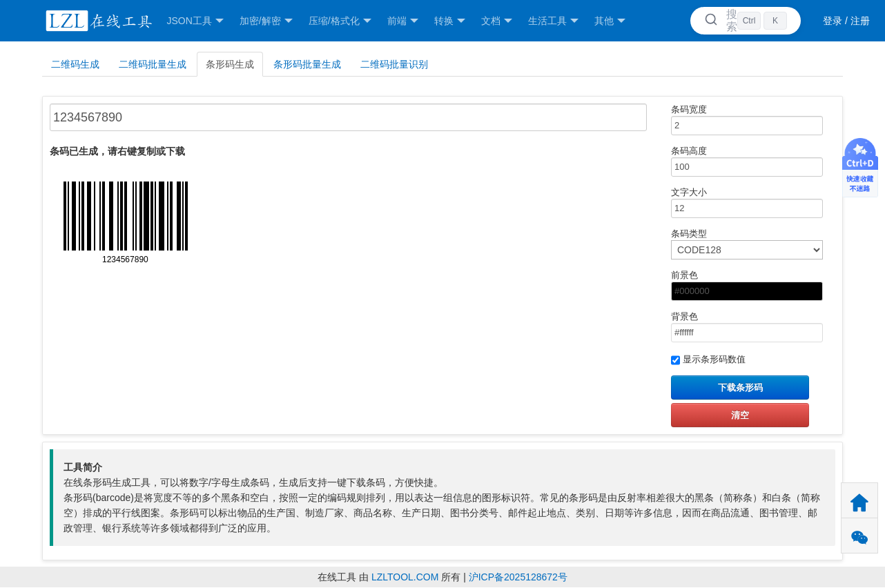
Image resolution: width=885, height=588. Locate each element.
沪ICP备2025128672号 (518, 577)
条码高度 (740, 161)
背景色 (740, 327)
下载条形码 (740, 388)
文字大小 (740, 203)
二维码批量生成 (153, 64)
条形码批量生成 (307, 64)
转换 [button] (450, 21)
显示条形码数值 (708, 360)
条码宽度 (740, 120)
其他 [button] (610, 21)
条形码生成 (230, 64)
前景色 (740, 285)
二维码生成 (75, 64)
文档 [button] (497, 21)
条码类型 (740, 244)
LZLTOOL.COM (405, 577)
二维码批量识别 (394, 64)
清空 (740, 415)
